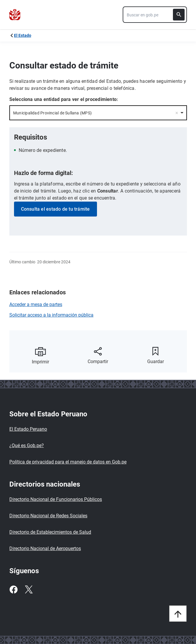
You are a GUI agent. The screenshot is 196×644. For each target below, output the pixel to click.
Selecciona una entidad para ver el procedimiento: (64, 99)
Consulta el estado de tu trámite (55, 209)
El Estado (23, 35)
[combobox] (155, 15)
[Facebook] (13, 590)
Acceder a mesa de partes (36, 304)
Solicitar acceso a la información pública (51, 315)
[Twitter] (29, 590)
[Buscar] (179, 15)
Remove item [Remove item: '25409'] (177, 113)
